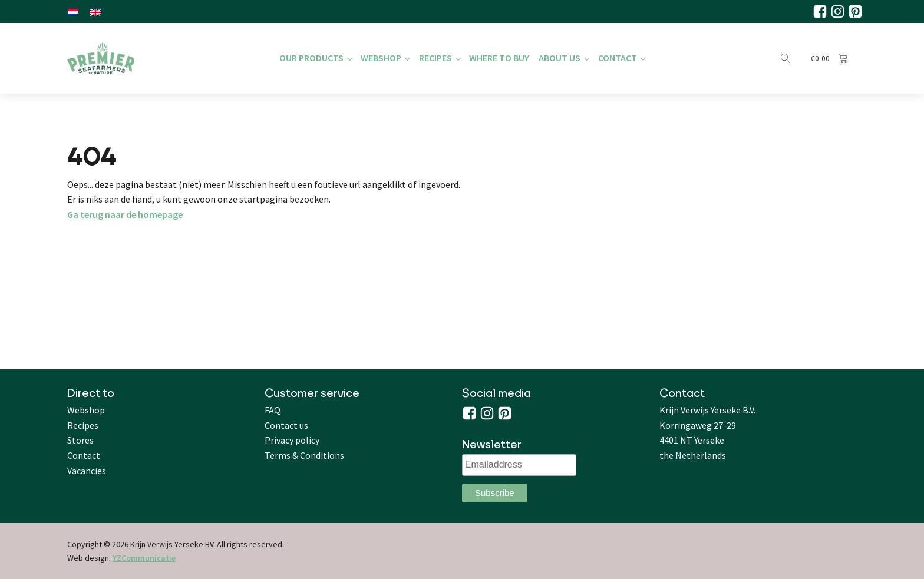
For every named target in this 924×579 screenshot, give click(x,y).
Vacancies (87, 471)
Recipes (435, 58)
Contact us (286, 425)
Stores (80, 440)
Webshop (381, 58)
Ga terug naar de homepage (125, 214)
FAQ (273, 410)
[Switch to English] (95, 11)
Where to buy (499, 58)
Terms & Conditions (304, 455)
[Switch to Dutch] (73, 11)
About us (560, 58)
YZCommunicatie (144, 558)
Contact (618, 58)
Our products (311, 58)
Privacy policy (292, 440)
